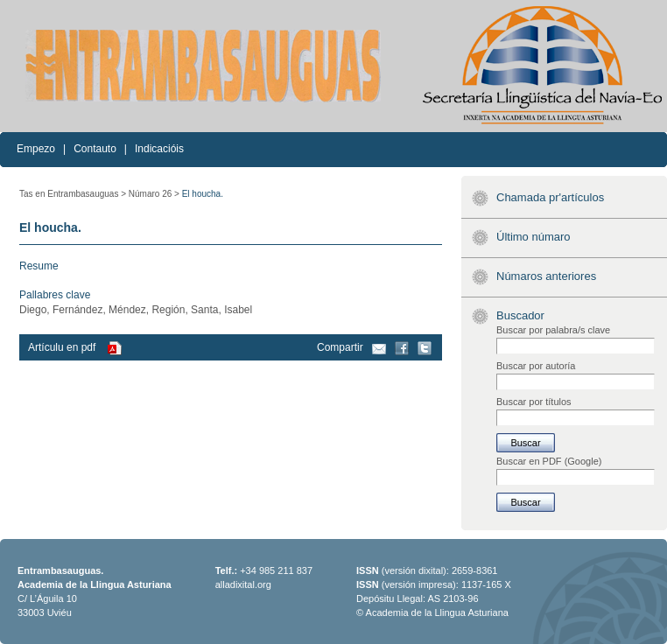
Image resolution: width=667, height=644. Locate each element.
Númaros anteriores (546, 276)
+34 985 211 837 (276, 570)
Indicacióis (159, 149)
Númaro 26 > (154, 194)
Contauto (95, 149)
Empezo (36, 149)
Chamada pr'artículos (550, 197)
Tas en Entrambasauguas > (73, 194)
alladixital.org (243, 584)
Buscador (520, 315)
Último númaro (534, 237)
